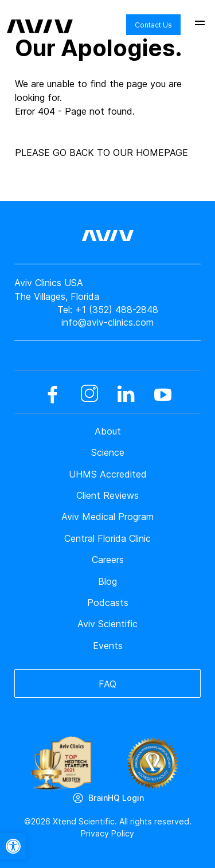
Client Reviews (107, 495)
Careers (108, 560)
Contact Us (153, 25)
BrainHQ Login (116, 798)
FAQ (107, 684)
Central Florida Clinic (107, 538)
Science (108, 452)
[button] (13, 846)
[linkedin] (126, 394)
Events (108, 646)
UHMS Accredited (108, 474)
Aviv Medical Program (107, 517)
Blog (107, 581)
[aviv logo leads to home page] (40, 18)
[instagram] (89, 394)
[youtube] (163, 394)
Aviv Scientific (107, 624)
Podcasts (108, 603)
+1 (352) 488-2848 (117, 310)
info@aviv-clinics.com (107, 322)
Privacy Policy (107, 833)
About (108, 431)
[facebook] (53, 394)
